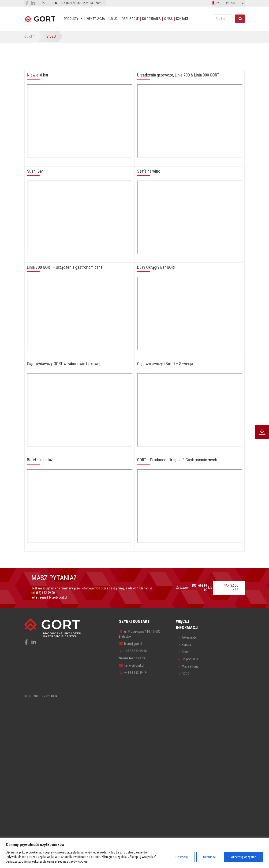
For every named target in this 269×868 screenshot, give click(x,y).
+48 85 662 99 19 (133, 673)
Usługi (113, 19)
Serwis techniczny (132, 658)
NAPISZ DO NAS (231, 588)
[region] (134, 853)
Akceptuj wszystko (244, 857)
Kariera (186, 645)
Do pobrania (151, 19)
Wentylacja (96, 19)
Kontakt (182, 19)
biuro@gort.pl (58, 597)
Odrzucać (209, 857)
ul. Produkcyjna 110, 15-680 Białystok (140, 634)
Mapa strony (190, 666)
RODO (186, 674)
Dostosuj (182, 857)
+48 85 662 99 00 (133, 651)
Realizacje (130, 19)
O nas (168, 19)
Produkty (71, 19)
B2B (216, 3)
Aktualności (190, 637)
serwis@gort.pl (132, 665)
